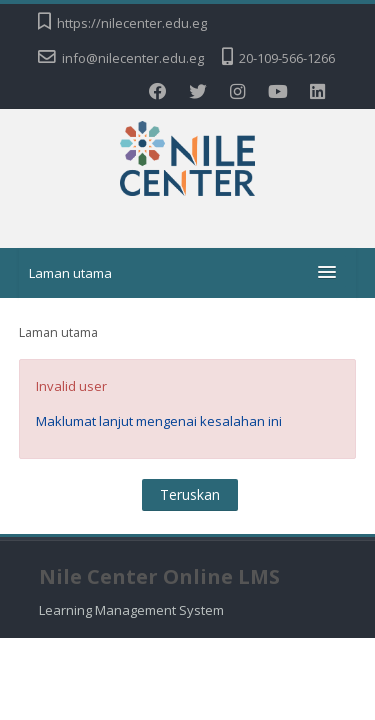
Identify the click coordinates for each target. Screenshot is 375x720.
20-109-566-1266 (287, 58)
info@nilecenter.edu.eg (133, 58)
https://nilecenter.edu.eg (132, 23)
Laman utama (70, 273)
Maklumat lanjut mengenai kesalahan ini (159, 421)
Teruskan (190, 494)
